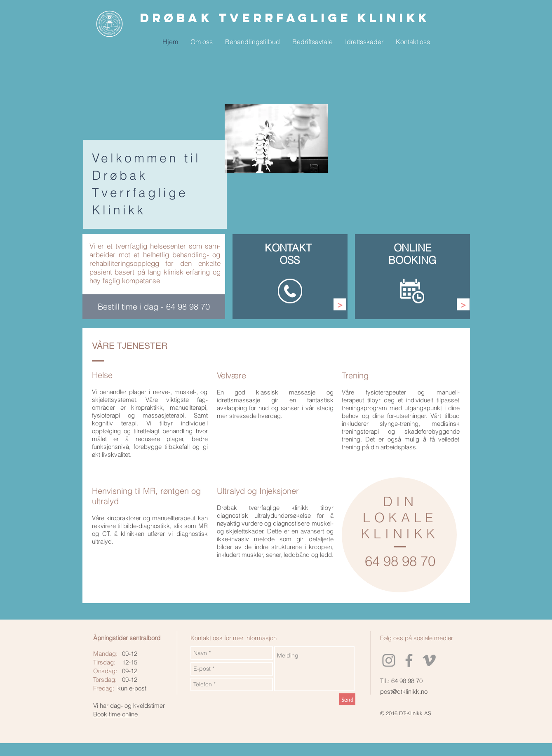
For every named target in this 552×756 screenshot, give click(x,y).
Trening (355, 375)
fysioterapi (106, 415)
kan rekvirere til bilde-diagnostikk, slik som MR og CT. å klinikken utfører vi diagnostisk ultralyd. (150, 530)
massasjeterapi (163, 415)
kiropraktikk (147, 407)
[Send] (347, 699)
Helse (102, 375)
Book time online (115, 714)
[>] (340, 304)
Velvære (231, 375)
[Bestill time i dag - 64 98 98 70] (154, 307)
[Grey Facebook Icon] (409, 660)
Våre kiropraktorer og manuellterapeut (144, 518)
